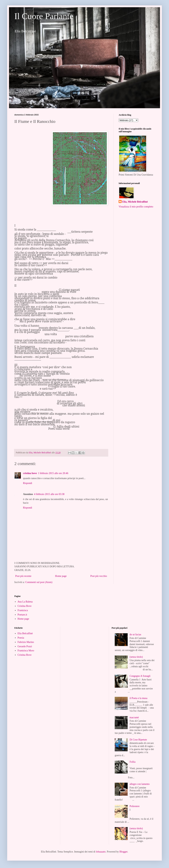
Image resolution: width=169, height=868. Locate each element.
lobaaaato (101, 852)
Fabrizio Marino (26, 642)
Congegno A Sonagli (140, 676)
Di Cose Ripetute (138, 740)
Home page (61, 576)
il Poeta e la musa (139, 698)
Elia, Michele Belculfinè (135, 202)
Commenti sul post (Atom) (39, 582)
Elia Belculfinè (25, 633)
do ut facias (135, 634)
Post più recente (23, 576)
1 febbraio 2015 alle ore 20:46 (53, 473)
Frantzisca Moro (26, 651)
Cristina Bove (25, 606)
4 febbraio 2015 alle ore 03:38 (49, 494)
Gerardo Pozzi (25, 646)
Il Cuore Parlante (44, 16)
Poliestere (135, 806)
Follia (133, 762)
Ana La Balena (25, 602)
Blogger (123, 852)
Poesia (21, 638)
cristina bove (30, 473)
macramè (134, 717)
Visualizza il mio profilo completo (136, 207)
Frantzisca (23, 610)
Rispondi (28, 483)
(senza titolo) (136, 657)
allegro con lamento (140, 784)
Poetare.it (22, 615)
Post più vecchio (99, 576)
